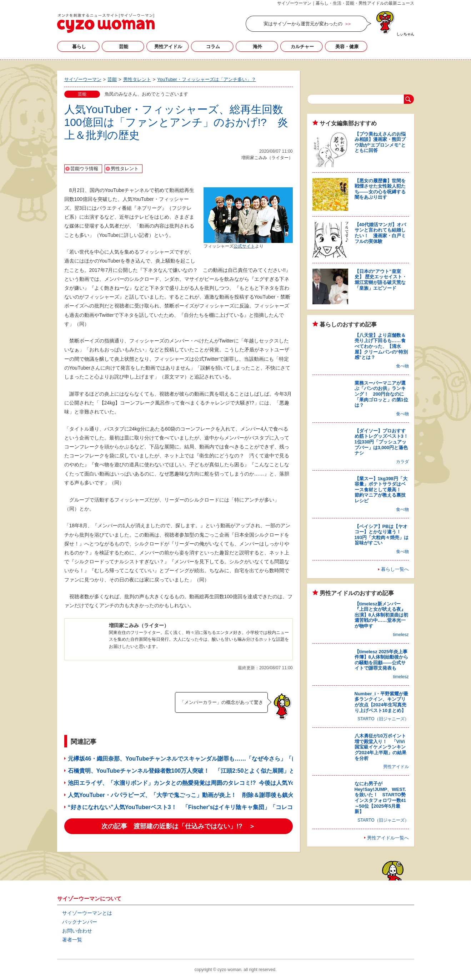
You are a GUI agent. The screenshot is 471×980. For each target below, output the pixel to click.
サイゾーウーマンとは (87, 913)
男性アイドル (168, 47)
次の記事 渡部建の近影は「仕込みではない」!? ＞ (178, 826)
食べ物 (402, 366)
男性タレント (125, 169)
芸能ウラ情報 (84, 169)
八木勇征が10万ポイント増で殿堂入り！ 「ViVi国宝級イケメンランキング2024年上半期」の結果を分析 (381, 747)
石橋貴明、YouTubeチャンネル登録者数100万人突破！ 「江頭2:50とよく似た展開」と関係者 (190, 771)
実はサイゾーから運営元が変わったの (303, 24)
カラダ (402, 462)
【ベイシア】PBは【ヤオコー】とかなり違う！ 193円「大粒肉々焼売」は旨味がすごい (382, 535)
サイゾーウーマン (106, 23)
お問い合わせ (77, 931)
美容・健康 (347, 47)
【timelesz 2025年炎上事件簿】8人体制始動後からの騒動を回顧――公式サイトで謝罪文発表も (381, 660)
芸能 (124, 47)
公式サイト (244, 246)
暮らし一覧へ (395, 569)
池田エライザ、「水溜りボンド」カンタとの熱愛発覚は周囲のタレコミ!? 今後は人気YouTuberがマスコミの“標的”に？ (222, 783)
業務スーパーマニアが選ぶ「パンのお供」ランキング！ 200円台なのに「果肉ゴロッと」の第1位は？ (381, 394)
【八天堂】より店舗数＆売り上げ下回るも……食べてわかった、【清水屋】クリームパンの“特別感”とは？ (381, 346)
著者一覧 (72, 940)
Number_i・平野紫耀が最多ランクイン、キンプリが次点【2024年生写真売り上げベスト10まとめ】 (382, 702)
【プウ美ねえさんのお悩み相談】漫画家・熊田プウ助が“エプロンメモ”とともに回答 (380, 142)
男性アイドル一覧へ (388, 838)
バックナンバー (80, 922)
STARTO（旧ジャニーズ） (383, 719)
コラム (213, 47)
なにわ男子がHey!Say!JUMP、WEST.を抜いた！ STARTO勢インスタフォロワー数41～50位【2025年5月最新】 (380, 798)
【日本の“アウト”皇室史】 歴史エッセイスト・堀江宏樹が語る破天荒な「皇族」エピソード (381, 280)
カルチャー (302, 47)
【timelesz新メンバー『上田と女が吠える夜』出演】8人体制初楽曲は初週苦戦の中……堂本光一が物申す (381, 615)
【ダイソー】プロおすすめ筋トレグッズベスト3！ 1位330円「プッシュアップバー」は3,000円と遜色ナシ (384, 442)
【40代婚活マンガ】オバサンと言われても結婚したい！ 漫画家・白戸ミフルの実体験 (380, 233)
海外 (257, 47)
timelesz (401, 635)
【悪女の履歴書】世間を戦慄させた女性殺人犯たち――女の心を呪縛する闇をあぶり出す (380, 189)
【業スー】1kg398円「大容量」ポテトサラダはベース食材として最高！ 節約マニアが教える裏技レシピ (381, 490)
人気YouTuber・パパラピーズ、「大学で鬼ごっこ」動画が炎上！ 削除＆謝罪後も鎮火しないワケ (195, 795)
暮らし (79, 47)
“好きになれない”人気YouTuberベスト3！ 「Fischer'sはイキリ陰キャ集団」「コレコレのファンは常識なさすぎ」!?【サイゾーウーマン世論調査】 (260, 807)
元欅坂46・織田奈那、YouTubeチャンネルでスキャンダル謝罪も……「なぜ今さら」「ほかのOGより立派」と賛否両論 (222, 759)
